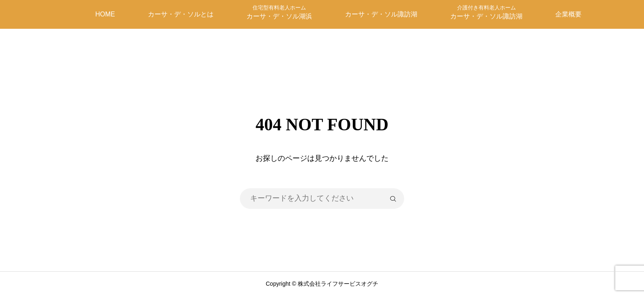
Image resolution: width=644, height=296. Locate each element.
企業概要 (568, 14)
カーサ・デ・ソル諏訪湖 (381, 14)
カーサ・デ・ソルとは (181, 14)
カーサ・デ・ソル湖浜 (279, 12)
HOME (105, 14)
